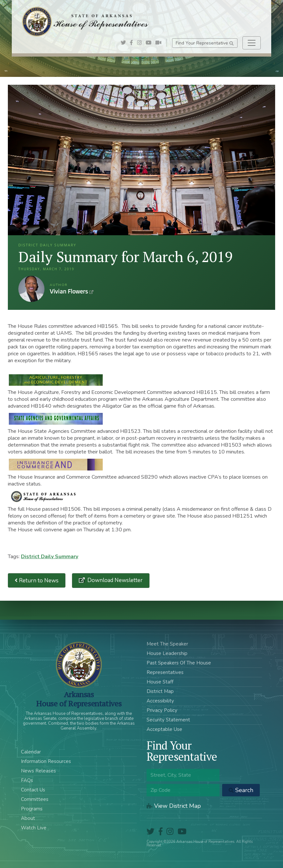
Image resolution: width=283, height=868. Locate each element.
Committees (35, 799)
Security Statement (168, 720)
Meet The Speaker (167, 644)
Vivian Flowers (31, 289)
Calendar (31, 752)
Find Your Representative (205, 43)
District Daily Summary (50, 557)
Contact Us (33, 790)
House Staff (160, 682)
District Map (160, 691)
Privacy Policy (162, 710)
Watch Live (34, 828)
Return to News (37, 581)
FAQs (27, 780)
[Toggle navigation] (252, 43)
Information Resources (46, 761)
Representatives (165, 672)
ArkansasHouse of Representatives (79, 699)
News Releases (38, 771)
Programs (32, 809)
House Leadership (167, 653)
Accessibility (160, 701)
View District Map (174, 806)
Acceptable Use (164, 729)
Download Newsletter (114, 580)
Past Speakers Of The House (179, 663)
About (28, 818)
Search (241, 790)
